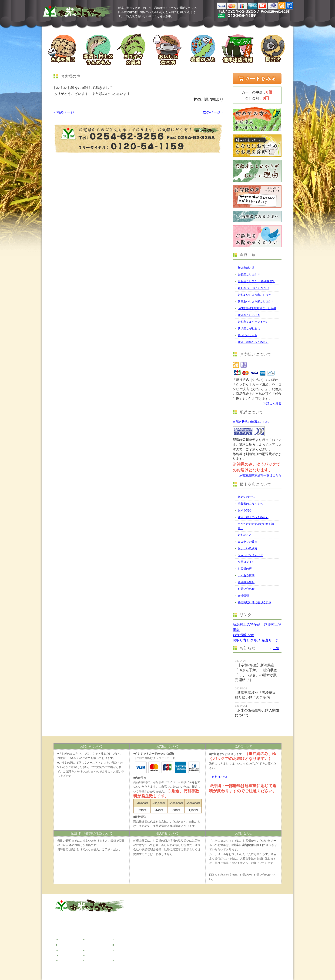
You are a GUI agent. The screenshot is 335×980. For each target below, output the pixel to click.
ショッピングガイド (250, 555)
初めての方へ (246, 497)
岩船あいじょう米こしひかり (256, 295)
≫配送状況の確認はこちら (251, 422)
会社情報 (243, 596)
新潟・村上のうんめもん (253, 517)
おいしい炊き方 (248, 548)
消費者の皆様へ (69, 944)
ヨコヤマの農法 (248, 542)
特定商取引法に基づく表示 (255, 602)
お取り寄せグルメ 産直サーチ (256, 640)
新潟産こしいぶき (249, 315)
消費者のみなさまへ (250, 504)
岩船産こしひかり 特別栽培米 (256, 281)
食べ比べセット (248, 335)
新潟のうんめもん (70, 955)
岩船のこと (245, 535)
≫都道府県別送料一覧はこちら (260, 475)
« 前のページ (64, 112)
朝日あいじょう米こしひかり (256, 302)
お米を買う (245, 510)
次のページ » (213, 112)
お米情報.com (243, 635)
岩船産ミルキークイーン (253, 322)
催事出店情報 (246, 582)
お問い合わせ (246, 589)
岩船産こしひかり (249, 275)
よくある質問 (246, 575)
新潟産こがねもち (249, 329)
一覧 (276, 648)
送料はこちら (220, 777)
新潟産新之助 (246, 268)
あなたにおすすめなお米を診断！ (256, 526)
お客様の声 (245, 569)
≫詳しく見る (272, 403)
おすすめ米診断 (69, 960)
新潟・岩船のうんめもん (253, 342)
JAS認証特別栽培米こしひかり (257, 308)
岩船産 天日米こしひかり (253, 288)
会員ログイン (246, 562)
